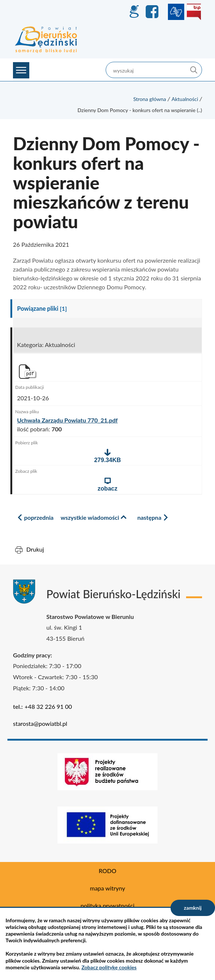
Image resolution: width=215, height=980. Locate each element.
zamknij (193, 908)
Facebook (153, 12)
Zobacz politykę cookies (109, 967)
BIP (194, 12)
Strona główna (150, 99)
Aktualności (185, 99)
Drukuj (35, 549)
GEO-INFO (134, 12)
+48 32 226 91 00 (48, 706)
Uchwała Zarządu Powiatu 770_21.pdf (67, 420)
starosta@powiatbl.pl (40, 723)
